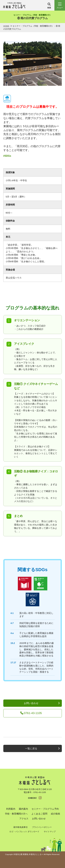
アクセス (24, 819)
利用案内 (11, 809)
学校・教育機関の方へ (16, 814)
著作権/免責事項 (20, 827)
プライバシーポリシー (42, 827)
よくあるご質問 (39, 814)
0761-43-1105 (31, 713)
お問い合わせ (31, 703)
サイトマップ (50, 832)
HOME (6, 26)
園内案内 (23, 809)
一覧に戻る (31, 748)
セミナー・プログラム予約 (45, 809)
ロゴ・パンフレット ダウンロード (24, 832)
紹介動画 (55, 814)
